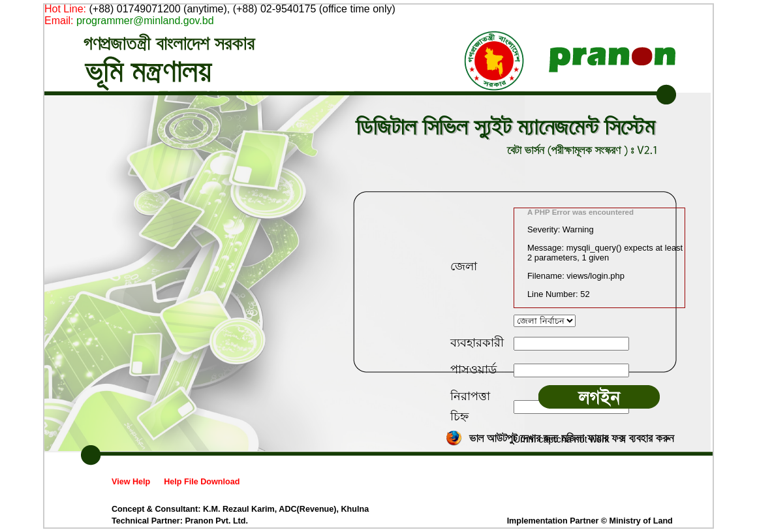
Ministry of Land (641, 521)
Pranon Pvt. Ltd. (216, 521)
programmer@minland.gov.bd (145, 21)
